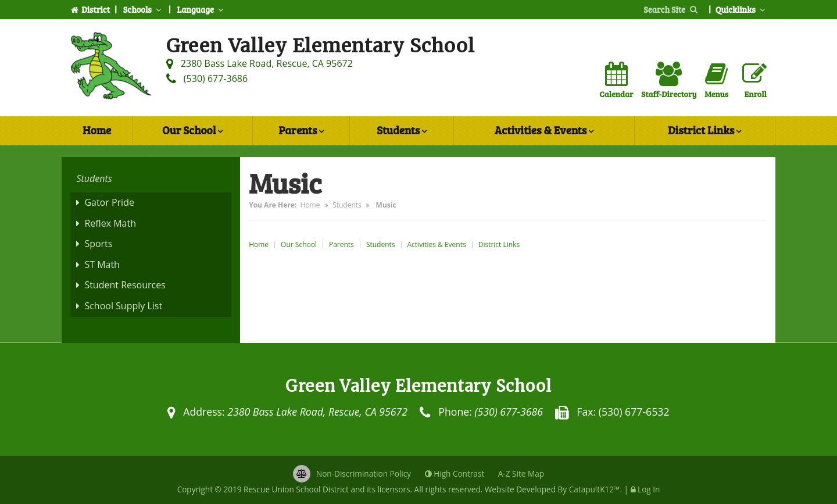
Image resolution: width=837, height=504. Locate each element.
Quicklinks (742, 9)
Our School (192, 131)
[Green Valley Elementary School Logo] (111, 68)
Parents (301, 131)
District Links (704, 131)
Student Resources (125, 285)
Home (97, 130)
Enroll (754, 81)
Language (201, 9)
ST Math (102, 264)
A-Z (521, 473)
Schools (144, 9)
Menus (716, 81)
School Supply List (123, 306)
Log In (649, 489)
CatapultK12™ (595, 489)
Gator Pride (109, 202)
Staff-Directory (669, 81)
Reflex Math (110, 223)
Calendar (616, 81)
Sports (98, 244)
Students (402, 131)
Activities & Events (544, 131)
